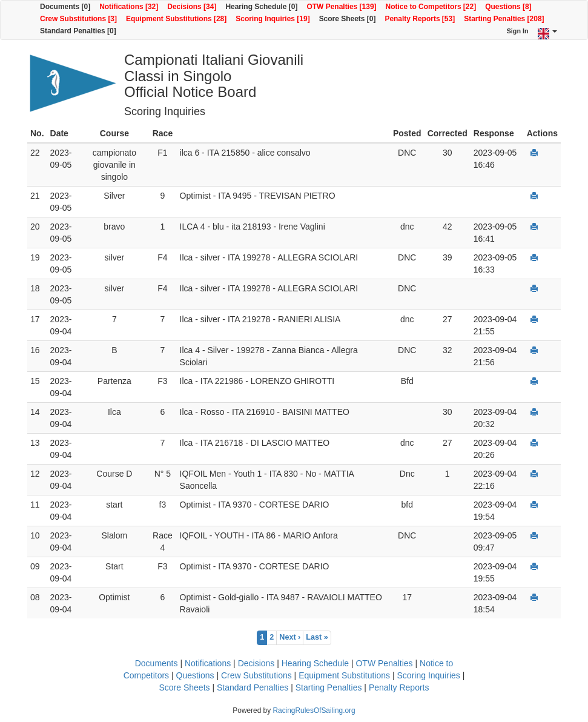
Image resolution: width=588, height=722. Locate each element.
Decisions (256, 663)
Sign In (518, 31)
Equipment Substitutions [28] (176, 19)
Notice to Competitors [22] (431, 7)
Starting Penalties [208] (504, 19)
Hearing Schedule (315, 663)
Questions (195, 675)
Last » (317, 637)
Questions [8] (508, 7)
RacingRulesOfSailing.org (314, 710)
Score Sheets (185, 687)
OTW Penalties (384, 663)
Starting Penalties (329, 687)
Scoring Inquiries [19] (273, 19)
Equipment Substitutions (344, 675)
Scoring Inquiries (429, 675)
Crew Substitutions (256, 675)
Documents (157, 663)
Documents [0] (65, 7)
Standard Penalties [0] (78, 31)
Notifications (208, 663)
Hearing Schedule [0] (261, 7)
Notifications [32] (129, 7)
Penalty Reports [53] (420, 19)
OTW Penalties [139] (341, 7)
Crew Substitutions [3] (78, 19)
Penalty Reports (399, 687)
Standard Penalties (253, 687)
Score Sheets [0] (348, 19)
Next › (290, 637)
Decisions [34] (192, 7)
